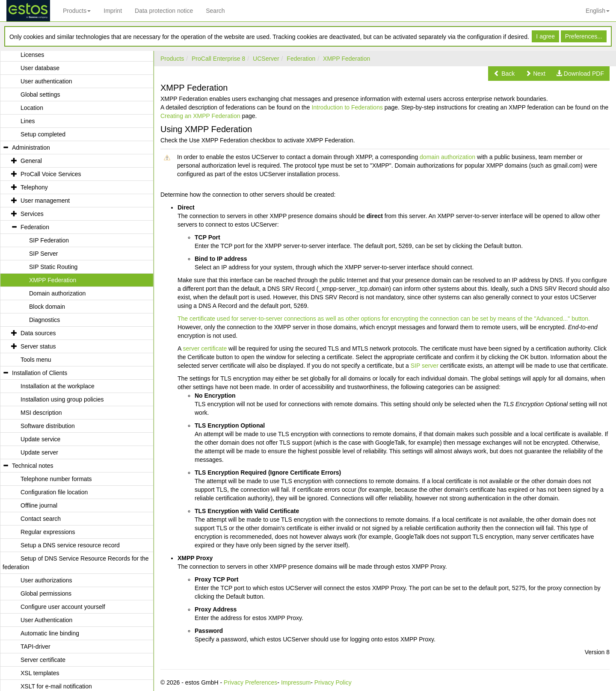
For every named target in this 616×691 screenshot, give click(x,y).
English (598, 11)
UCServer (266, 59)
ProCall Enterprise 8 (218, 59)
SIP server (425, 366)
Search (215, 11)
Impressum (296, 682)
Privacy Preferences (250, 682)
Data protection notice (164, 11)
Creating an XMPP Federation (200, 116)
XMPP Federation (346, 59)
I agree (545, 36)
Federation (301, 59)
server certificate (205, 348)
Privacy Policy (333, 682)
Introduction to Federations (347, 107)
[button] (504, 74)
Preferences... (584, 36)
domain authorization (447, 157)
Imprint (113, 11)
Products (77, 11)
